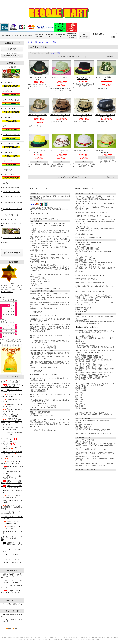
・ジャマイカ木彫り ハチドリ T (12, 562)
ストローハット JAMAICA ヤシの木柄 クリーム (83, 116)
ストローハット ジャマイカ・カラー (38, 151)
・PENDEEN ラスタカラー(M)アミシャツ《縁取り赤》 (12, 381)
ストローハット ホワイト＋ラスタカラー (83, 151)
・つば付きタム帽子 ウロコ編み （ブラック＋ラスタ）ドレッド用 (12, 576)
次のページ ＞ (111, 57)
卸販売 (5, 242)
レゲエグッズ (12, 85)
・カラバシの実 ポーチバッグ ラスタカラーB (12, 438)
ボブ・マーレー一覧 (10, 219)
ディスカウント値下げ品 (11, 192)
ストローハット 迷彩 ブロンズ (38, 116)
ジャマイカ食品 (12, 177)
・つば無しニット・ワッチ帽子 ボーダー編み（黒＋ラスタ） (12, 545)
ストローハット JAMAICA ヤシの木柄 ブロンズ (60, 116)
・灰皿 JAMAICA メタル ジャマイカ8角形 (12, 472)
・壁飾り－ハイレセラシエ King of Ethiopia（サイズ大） (12, 482)
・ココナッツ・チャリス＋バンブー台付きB (12, 448)
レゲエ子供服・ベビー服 (12, 137)
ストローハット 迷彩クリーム (105, 78)
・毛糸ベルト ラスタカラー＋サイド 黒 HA (12, 405)
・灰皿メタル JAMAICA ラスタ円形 (12, 467)
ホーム (30, 42)
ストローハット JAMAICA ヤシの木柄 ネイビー (105, 116)
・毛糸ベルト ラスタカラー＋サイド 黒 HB (12, 410)
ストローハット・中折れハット (50, 42)
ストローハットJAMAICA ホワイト (60, 151)
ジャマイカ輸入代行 (12, 73)
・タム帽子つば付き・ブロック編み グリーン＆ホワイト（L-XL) (12, 538)
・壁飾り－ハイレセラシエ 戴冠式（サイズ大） (11, 477)
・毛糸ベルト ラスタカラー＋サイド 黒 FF (12, 391)
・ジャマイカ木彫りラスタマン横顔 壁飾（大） (11, 496)
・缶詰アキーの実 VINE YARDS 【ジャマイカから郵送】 (12, 428)
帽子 (12, 128)
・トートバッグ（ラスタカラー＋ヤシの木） (11, 527)
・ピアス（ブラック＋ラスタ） (12, 559)
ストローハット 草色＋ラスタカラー (60, 78)
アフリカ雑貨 (12, 155)
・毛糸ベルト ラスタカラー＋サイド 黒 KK (12, 396)
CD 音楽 (6, 183)
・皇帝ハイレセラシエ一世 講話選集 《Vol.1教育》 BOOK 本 (12, 507)
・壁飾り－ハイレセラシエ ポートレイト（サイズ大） (11, 487)
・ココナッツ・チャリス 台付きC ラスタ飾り (12, 453)
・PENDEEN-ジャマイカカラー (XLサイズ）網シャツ (12, 386)
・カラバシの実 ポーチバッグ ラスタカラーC (12, 443)
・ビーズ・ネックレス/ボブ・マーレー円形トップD (12, 513)
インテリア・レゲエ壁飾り (12, 238)
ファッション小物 (12, 111)
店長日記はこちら (7, 292)
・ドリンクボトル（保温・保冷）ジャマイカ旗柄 (11, 462)
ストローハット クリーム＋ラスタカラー (105, 151)
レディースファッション (12, 102)
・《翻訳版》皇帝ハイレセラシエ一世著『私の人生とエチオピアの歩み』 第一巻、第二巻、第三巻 (12, 422)
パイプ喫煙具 (8, 170)
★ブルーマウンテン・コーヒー (12, 229)
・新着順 (59, 53)
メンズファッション (12, 93)
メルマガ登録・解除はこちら (12, 604)
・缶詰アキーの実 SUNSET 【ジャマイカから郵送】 (11, 415)
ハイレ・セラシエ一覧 (11, 215)
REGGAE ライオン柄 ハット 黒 (38, 78)
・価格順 (52, 53)
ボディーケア (12, 163)
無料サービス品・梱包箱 (11, 187)
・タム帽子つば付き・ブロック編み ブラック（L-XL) (11, 591)
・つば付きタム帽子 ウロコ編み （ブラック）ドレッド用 (12, 582)
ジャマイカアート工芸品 (12, 146)
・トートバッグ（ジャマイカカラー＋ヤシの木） (11, 523)
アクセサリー (12, 120)
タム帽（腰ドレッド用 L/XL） (12, 210)
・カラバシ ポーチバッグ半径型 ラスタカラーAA (13, 433)
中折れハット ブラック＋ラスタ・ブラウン (83, 78)
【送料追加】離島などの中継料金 (87, 327)
